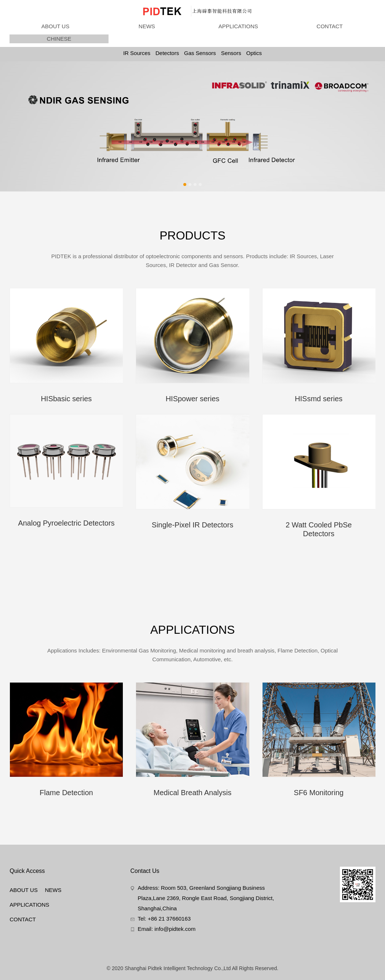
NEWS (147, 26)
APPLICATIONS (238, 26)
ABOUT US (55, 26)
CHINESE (59, 39)
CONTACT (329, 26)
